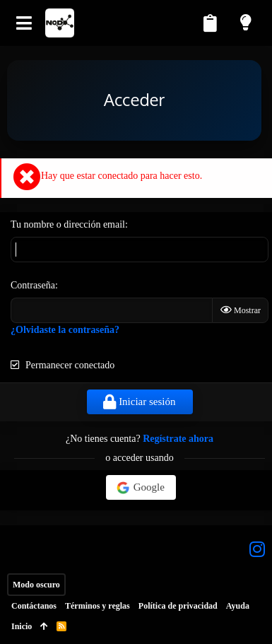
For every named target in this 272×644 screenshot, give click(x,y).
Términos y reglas (97, 606)
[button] (24, 23)
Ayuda (238, 606)
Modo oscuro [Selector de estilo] (36, 585)
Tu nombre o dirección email (68, 224)
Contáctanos (34, 606)
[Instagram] (257, 549)
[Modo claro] (247, 23)
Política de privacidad (178, 606)
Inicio (22, 626)
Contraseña (33, 285)
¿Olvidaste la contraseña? (65, 330)
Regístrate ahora (178, 439)
